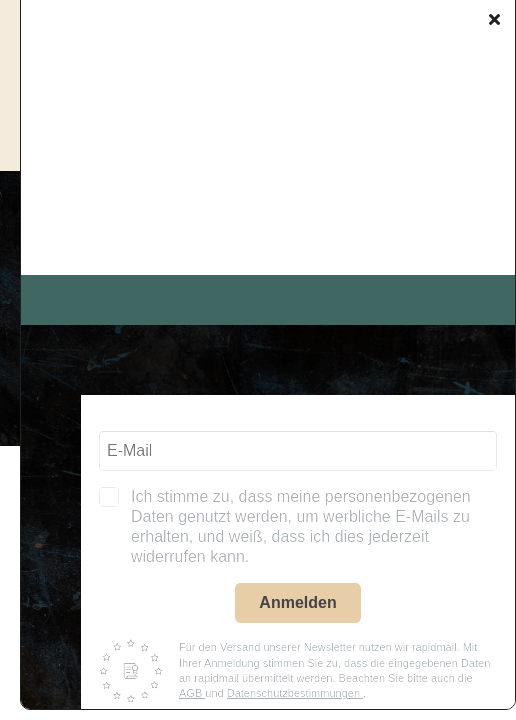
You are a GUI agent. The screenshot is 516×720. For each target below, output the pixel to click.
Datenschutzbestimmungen (295, 693)
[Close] (494, 19)
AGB (192, 693)
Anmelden (297, 602)
